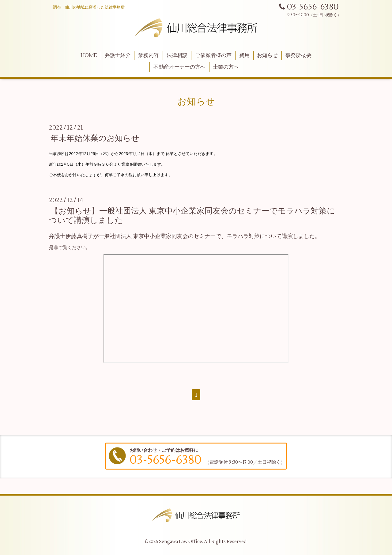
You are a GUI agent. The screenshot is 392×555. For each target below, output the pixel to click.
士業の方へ (226, 67)
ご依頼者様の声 (213, 55)
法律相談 (177, 55)
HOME (89, 55)
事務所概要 (298, 55)
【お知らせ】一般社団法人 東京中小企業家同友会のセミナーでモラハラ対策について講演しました (192, 216)
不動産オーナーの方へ (179, 67)
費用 (244, 55)
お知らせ (267, 55)
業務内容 (149, 55)
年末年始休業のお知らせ (95, 138)
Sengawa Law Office (181, 542)
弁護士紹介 (118, 55)
